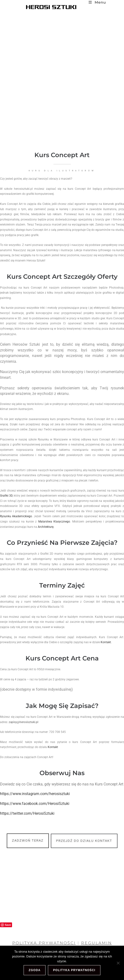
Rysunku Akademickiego (24, 516)
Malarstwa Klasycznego (62, 522)
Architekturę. (54, 527)
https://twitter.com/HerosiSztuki (35, 813)
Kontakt (114, 642)
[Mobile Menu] (97, 2)
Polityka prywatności (74, 970)
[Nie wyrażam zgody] (118, 963)
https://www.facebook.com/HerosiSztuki (42, 804)
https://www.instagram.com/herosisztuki (43, 794)
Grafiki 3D (14, 496)
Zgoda (35, 970)
